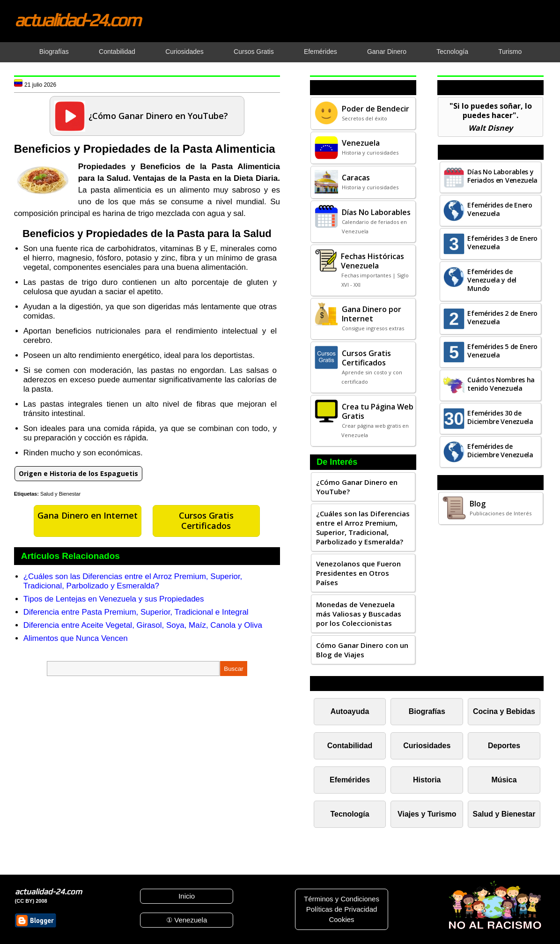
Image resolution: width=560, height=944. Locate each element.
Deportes (504, 746)
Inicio (187, 896)
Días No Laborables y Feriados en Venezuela (502, 176)
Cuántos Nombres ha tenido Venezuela (501, 384)
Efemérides (350, 780)
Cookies (341, 919)
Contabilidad (350, 746)
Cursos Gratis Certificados (206, 520)
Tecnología (350, 814)
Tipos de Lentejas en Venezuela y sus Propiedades (114, 599)
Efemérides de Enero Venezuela (500, 209)
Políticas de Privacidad (342, 909)
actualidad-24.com (77, 20)
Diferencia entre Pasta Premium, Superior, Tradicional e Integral (136, 612)
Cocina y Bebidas (504, 711)
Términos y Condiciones (342, 899)
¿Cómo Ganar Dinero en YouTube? (357, 487)
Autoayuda (350, 711)
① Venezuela (187, 920)
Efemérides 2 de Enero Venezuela (502, 317)
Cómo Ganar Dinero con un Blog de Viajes (362, 650)
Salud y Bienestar (60, 494)
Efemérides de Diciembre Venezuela (500, 450)
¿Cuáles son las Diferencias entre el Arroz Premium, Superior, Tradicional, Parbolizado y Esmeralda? (133, 581)
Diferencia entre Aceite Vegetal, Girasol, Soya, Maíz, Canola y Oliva (143, 625)
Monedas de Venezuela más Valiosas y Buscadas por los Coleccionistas (359, 614)
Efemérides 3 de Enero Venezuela (502, 242)
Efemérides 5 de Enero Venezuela (502, 351)
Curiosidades (427, 746)
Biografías (427, 711)
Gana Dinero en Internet (88, 515)
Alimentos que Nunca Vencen (76, 638)
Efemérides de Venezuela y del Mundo (492, 280)
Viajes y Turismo (427, 814)
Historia (427, 780)
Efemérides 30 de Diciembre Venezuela (500, 417)
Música (504, 780)
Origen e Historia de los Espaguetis (78, 473)
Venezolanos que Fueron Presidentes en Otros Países (358, 573)
